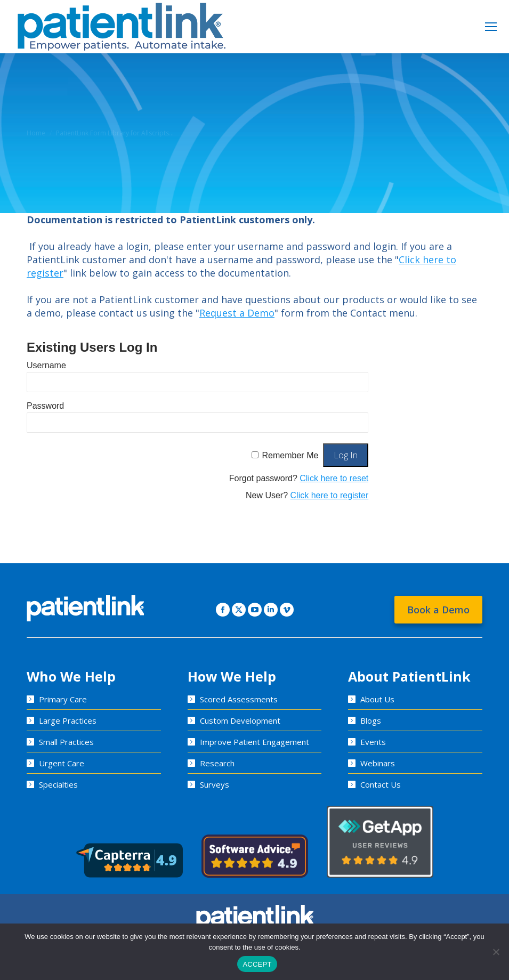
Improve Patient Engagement (255, 742)
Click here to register (330, 495)
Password (45, 406)
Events (373, 742)
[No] (496, 952)
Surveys (215, 784)
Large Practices (68, 720)
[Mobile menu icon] (491, 27)
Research (217, 763)
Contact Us (381, 784)
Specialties (58, 784)
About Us (377, 699)
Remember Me (290, 455)
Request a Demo (237, 313)
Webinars (378, 763)
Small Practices (66, 742)
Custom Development (240, 720)
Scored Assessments (239, 699)
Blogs (371, 720)
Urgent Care (62, 763)
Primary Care (63, 699)
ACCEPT (257, 964)
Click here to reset (334, 478)
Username (46, 365)
